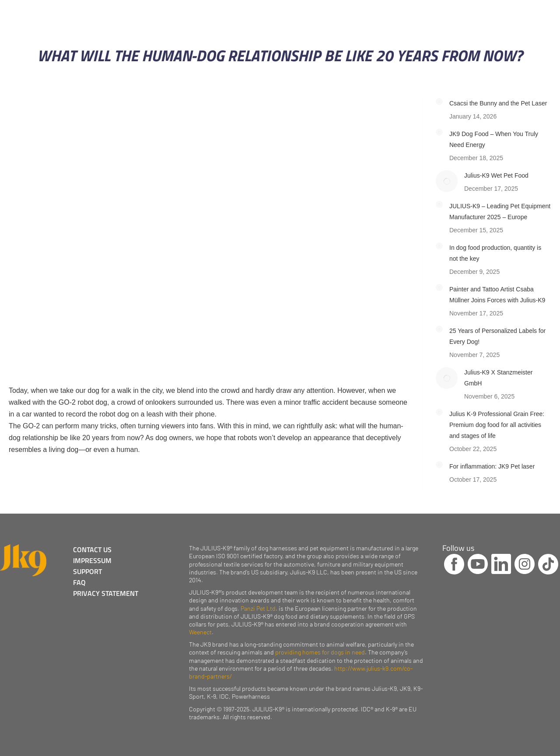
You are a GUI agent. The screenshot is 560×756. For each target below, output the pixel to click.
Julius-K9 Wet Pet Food (496, 175)
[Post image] (439, 101)
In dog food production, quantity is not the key (495, 253)
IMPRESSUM (92, 560)
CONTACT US (92, 549)
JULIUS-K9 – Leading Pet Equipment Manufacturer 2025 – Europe (500, 212)
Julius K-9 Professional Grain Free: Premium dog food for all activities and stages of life (497, 425)
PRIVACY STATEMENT (106, 593)
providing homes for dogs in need (320, 652)
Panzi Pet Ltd (258, 608)
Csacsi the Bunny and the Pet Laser (498, 103)
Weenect (200, 632)
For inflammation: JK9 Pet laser (492, 466)
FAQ (79, 582)
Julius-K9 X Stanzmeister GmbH (498, 378)
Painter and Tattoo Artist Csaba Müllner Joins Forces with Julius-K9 (497, 295)
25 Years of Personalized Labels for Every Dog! (497, 336)
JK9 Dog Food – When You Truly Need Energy (494, 139)
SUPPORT (87, 571)
